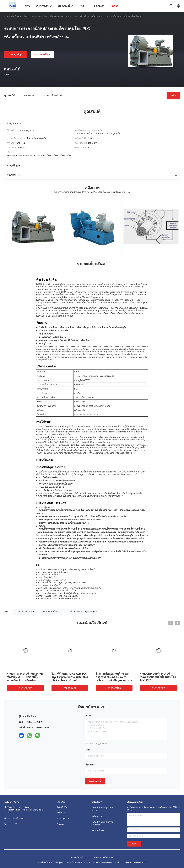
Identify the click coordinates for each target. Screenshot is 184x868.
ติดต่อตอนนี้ (95, 781)
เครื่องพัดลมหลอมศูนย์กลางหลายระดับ (102, 823)
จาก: (88, 750)
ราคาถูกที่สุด (16, 54)
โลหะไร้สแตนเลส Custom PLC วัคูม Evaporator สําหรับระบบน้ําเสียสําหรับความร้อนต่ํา (70, 677)
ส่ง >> (134, 844)
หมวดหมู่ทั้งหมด (98, 830)
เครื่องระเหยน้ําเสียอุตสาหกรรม (83, 612)
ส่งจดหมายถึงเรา (43, 54)
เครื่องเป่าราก (97, 816)
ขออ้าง (173, 95)
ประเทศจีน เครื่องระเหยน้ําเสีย (47, 862)
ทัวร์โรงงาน (61, 813)
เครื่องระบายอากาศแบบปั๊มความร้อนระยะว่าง (42, 16)
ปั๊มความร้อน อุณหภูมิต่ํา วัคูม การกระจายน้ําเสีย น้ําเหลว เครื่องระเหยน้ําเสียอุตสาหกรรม (114, 677)
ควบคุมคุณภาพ (63, 818)
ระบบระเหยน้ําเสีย (51, 612)
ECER (146, 862)
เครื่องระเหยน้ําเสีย (25, 612)
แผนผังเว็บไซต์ (77, 858)
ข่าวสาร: (90, 715)
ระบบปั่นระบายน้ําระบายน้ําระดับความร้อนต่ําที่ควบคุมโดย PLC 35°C (158, 677)
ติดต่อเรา (60, 824)
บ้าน (6, 16)
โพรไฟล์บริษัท (62, 807)
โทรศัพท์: (90, 765)
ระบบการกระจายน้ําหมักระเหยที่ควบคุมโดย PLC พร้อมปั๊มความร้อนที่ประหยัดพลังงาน (25, 677)
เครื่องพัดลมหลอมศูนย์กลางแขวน (102, 809)
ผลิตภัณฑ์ (15, 16)
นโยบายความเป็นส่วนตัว (103, 858)
